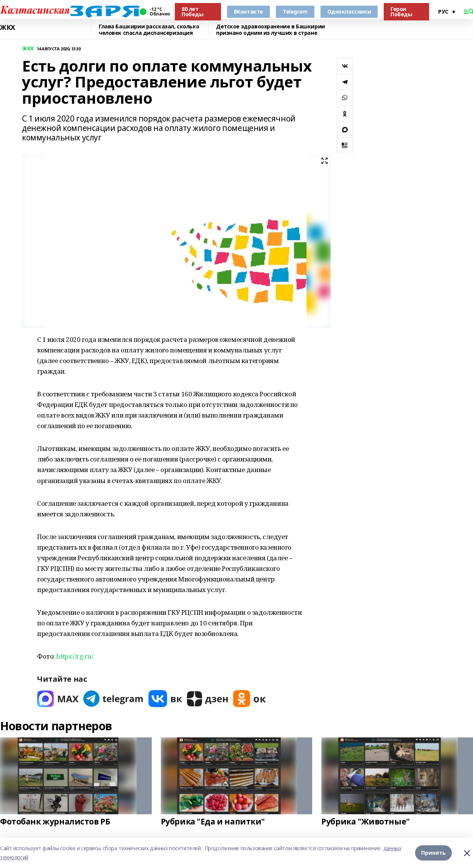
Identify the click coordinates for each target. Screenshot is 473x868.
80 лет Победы (192, 12)
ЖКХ (8, 28)
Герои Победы (401, 12)
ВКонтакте (248, 12)
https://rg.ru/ (75, 656)
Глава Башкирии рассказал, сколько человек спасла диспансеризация (149, 30)
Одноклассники (349, 12)
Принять (433, 853)
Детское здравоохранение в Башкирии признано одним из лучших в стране (271, 30)
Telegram (295, 12)
